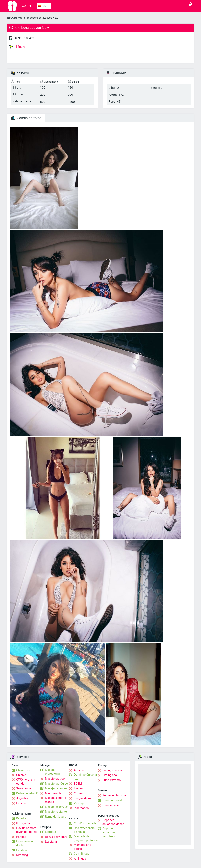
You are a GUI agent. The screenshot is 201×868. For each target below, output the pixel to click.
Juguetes (22, 798)
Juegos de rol (83, 798)
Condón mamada (85, 823)
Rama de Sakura (56, 817)
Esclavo (79, 788)
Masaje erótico (55, 779)
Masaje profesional (52, 772)
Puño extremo (112, 780)
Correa (78, 793)
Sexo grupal (24, 788)
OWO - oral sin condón (26, 782)
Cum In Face (111, 805)
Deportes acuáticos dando (113, 822)
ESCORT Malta (16, 18)
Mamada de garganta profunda (86, 838)
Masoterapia (53, 793)
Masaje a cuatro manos (56, 800)
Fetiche (21, 803)
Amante (79, 770)
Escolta (21, 818)
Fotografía (23, 823)
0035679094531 (25, 38)
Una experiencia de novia (84, 830)
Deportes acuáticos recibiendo (109, 832)
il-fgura (17, 47)
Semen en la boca (114, 795)
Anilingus (80, 859)
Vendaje (79, 803)
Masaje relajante (56, 812)
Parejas (21, 837)
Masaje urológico (56, 784)
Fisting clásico (112, 770)
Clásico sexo (25, 770)
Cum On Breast (112, 800)
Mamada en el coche (83, 847)
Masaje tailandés (56, 788)
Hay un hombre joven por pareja (27, 830)
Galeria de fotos (26, 118)
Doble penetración (28, 793)
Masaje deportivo (56, 807)
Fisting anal (110, 775)
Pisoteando (81, 808)
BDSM (78, 784)
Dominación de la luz (85, 777)
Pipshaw (22, 850)
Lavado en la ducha (25, 843)
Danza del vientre (56, 837)
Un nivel (21, 775)
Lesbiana (51, 842)
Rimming (22, 855)
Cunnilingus (81, 854)
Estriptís (50, 832)
